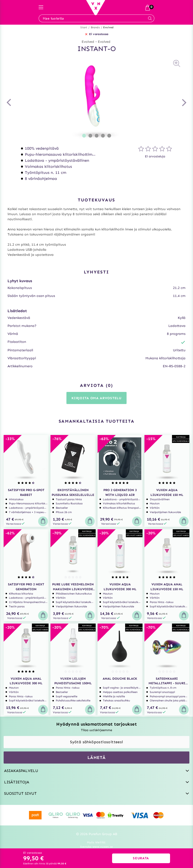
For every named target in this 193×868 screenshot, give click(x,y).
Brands (95, 27)
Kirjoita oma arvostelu (96, 398)
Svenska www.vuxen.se (97, 847)
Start (84, 27)
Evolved (108, 27)
